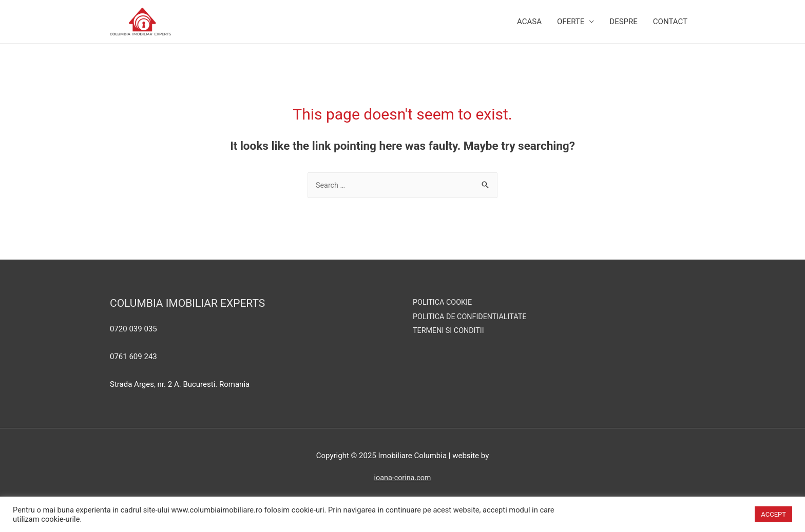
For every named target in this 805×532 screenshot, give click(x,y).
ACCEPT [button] (773, 514)
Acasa (529, 28)
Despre (624, 28)
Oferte (571, 28)
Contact (670, 28)
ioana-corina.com (402, 490)
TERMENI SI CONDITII (450, 343)
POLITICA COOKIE (444, 314)
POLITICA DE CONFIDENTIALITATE (472, 329)
